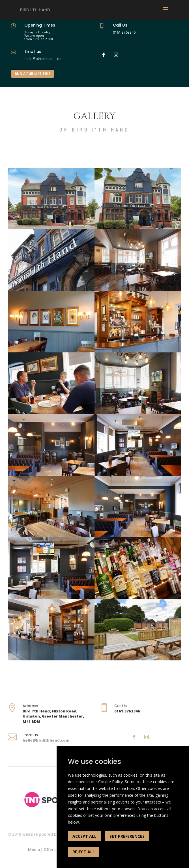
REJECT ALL (84, 852)
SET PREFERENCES (127, 836)
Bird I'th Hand (35, 10)
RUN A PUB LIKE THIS (33, 74)
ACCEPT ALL (84, 836)
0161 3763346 (124, 32)
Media (34, 849)
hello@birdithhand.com (46, 740)
